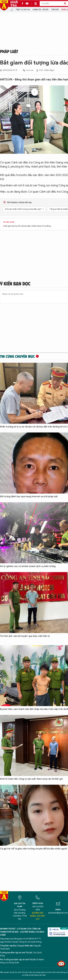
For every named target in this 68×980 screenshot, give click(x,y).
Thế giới (55, 10)
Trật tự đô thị (23, 10)
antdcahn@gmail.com (58, 913)
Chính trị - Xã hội (40, 10)
